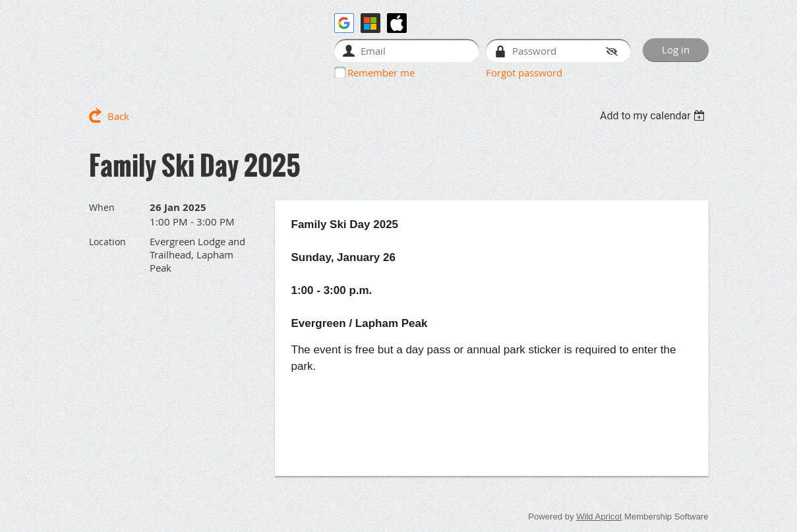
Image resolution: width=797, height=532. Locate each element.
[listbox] (654, 116)
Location (107, 242)
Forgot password (524, 73)
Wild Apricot (599, 517)
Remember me (381, 73)
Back (118, 116)
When (102, 207)
